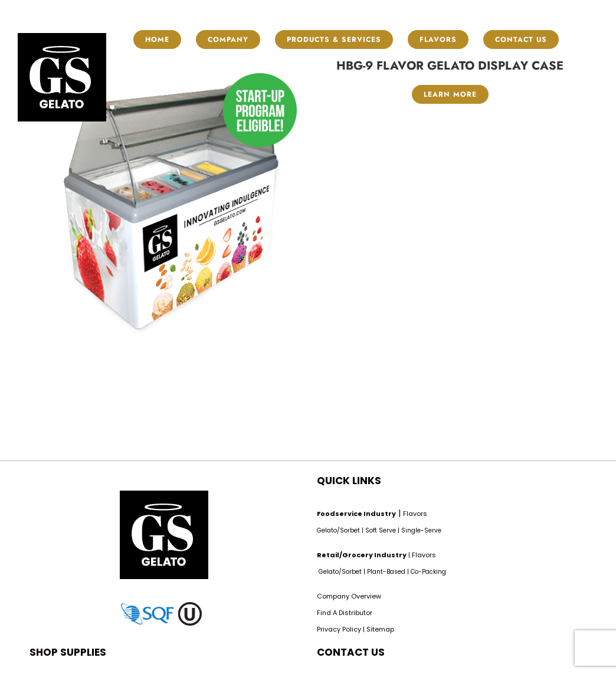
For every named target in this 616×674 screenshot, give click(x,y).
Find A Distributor (345, 613)
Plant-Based (386, 572)
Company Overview (349, 596)
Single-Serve (421, 530)
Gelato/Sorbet (338, 530)
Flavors (415, 514)
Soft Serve (381, 530)
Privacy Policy (339, 629)
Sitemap (380, 629)
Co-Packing (428, 572)
